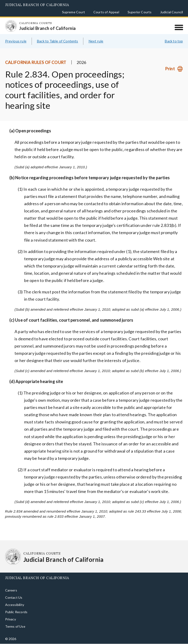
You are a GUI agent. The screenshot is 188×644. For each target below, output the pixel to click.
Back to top (174, 41)
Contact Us (14, 597)
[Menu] (179, 27)
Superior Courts (140, 12)
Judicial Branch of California (37, 5)
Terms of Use (15, 626)
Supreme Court (74, 12)
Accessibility (15, 605)
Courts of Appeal (106, 12)
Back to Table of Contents (57, 41)
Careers (11, 590)
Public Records (16, 612)
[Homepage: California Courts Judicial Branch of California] (11, 26)
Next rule (96, 41)
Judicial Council (172, 12)
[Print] (174, 69)
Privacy (11, 619)
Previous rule (16, 41)
